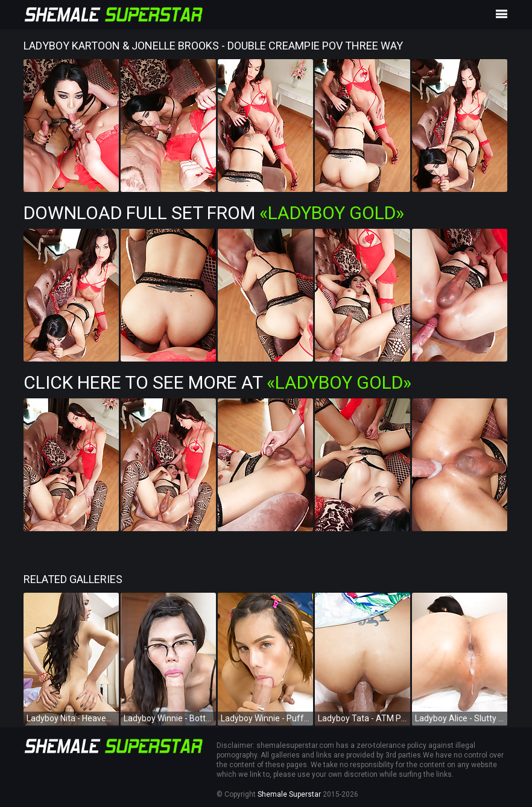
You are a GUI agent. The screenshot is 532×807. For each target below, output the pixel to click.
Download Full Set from (214, 213)
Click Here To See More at (217, 382)
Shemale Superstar (289, 794)
